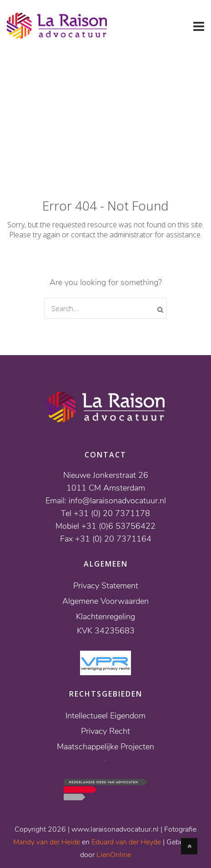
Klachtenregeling (105, 617)
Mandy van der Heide (47, 842)
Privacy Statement (106, 586)
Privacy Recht (105, 731)
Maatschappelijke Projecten (105, 747)
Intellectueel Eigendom (105, 716)
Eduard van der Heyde (126, 842)
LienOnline (114, 855)
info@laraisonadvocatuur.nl (117, 501)
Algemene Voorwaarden (105, 601)
